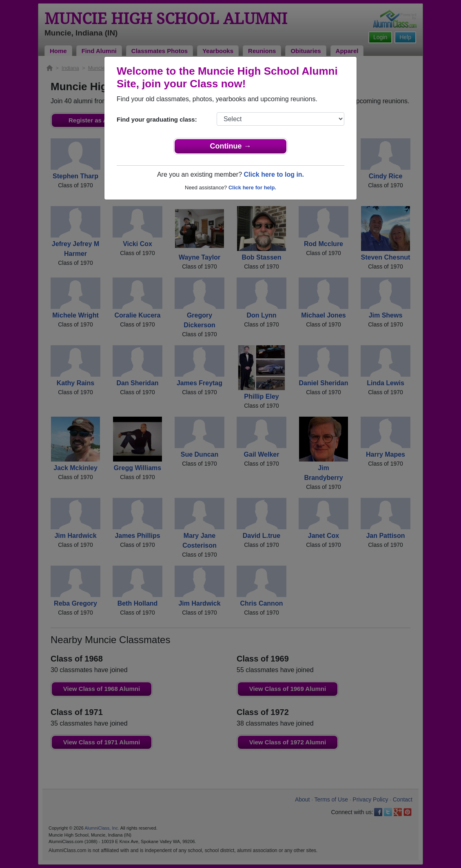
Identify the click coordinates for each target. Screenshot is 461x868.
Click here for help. (252, 188)
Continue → (231, 146)
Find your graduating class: (157, 119)
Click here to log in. (274, 174)
